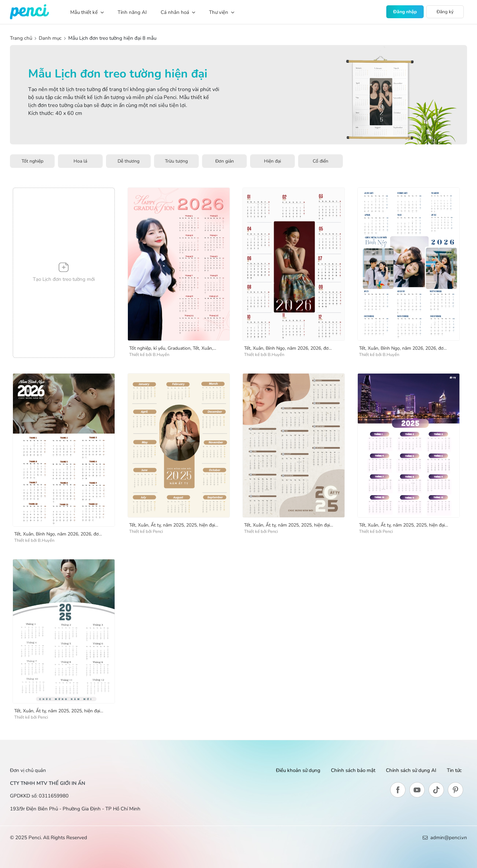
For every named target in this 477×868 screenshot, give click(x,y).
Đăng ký (445, 12)
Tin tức (454, 770)
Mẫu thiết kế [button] (87, 12)
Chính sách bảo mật (353, 770)
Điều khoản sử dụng (298, 770)
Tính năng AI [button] (132, 12)
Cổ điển (320, 161)
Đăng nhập (405, 12)
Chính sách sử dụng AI (411, 770)
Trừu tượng (176, 161)
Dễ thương (129, 161)
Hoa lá (80, 161)
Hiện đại (272, 161)
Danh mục (50, 38)
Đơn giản (225, 161)
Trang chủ (22, 38)
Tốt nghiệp (32, 161)
